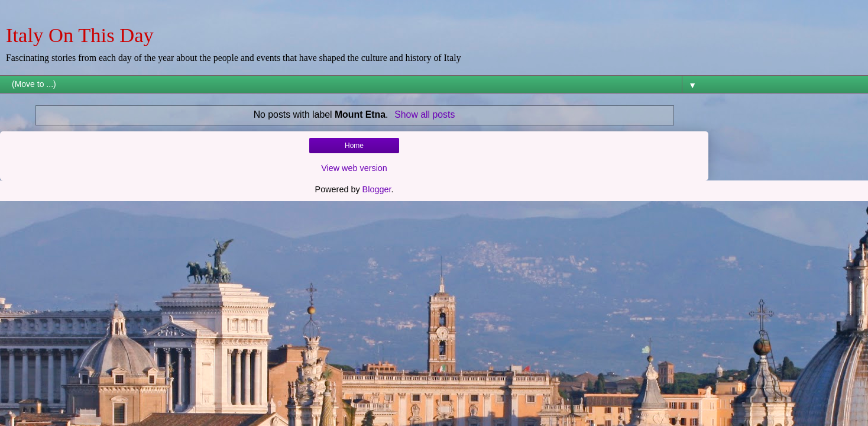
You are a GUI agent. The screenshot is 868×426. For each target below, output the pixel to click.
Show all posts (425, 114)
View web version (354, 168)
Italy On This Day (80, 35)
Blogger (377, 189)
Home (354, 146)
